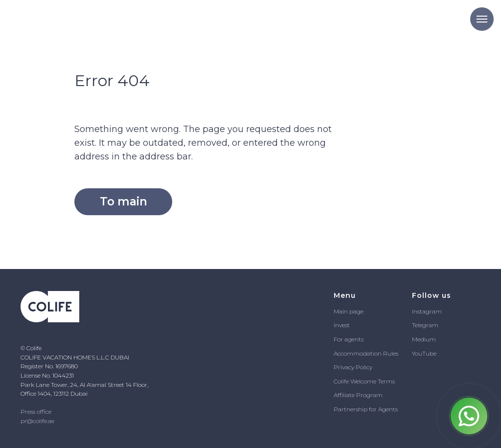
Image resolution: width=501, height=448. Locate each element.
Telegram (425, 325)
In (336, 325)
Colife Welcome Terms (364, 381)
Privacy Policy (353, 367)
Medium (424, 339)
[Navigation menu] (482, 19)
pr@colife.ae (37, 421)
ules (393, 353)
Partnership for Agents (366, 409)
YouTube (424, 353)
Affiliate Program (358, 395)
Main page (349, 311)
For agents (349, 339)
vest (344, 325)
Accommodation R (361, 353)
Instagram (427, 311)
